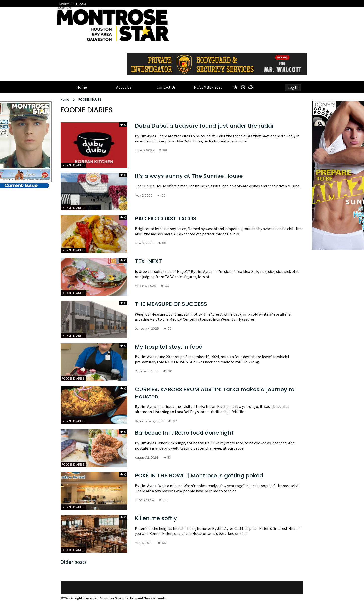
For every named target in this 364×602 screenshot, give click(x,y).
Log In (293, 87)
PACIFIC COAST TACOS (166, 219)
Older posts (74, 562)
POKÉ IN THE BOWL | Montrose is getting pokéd (200, 476)
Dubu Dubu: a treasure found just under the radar (204, 126)
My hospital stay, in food (169, 347)
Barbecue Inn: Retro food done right (185, 433)
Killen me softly (156, 518)
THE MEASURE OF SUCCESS (171, 304)
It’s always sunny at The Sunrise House (189, 176)
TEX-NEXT (148, 261)
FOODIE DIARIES (90, 99)
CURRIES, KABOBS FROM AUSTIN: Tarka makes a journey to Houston (215, 393)
